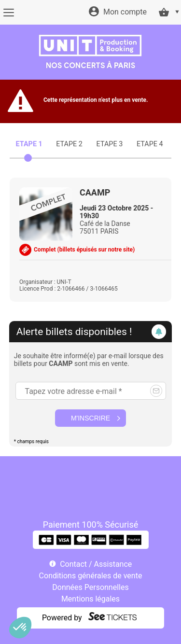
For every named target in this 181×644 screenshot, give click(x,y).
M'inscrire (90, 418)
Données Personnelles (90, 587)
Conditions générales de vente (91, 576)
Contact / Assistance (96, 564)
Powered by (62, 618)
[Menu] (8, 13)
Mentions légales (90, 599)
